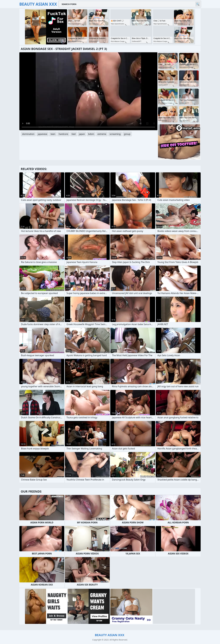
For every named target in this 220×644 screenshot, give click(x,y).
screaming (115, 134)
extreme (102, 134)
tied (74, 134)
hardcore (63, 134)
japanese (43, 134)
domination (28, 134)
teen (53, 134)
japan (82, 134)
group (127, 134)
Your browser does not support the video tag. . (88, 91)
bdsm (91, 134)
